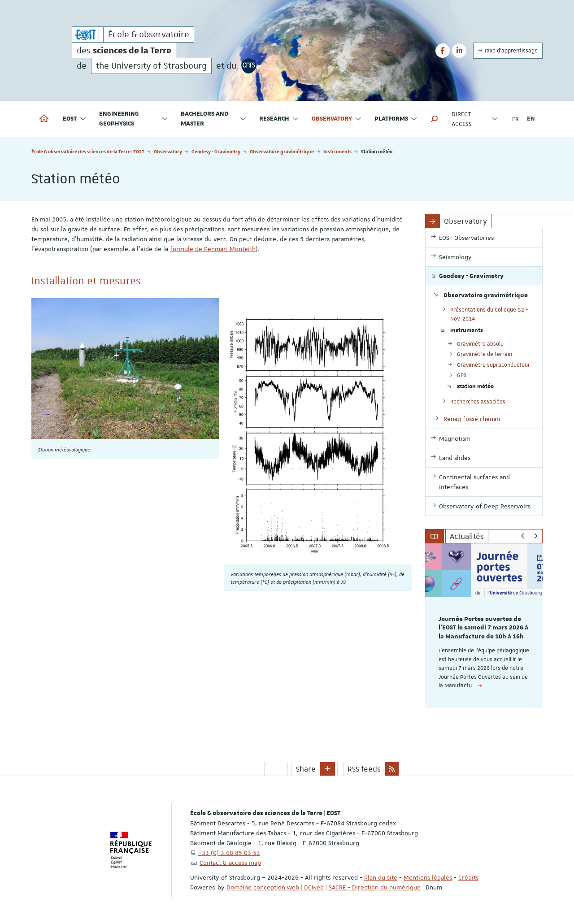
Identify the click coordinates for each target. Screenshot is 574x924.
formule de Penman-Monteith (213, 249)
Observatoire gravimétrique (282, 151)
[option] (484, 626)
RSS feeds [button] (364, 769)
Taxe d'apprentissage (508, 51)
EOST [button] (75, 119)
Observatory (168, 151)
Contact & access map (230, 863)
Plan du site (381, 877)
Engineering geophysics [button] (134, 119)
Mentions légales (428, 877)
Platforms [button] (396, 119)
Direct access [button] (475, 119)
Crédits (468, 877)
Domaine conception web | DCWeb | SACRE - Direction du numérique (324, 887)
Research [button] (279, 119)
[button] (435, 119)
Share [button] (306, 769)
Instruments (337, 151)
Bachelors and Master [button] (214, 119)
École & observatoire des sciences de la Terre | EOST (88, 151)
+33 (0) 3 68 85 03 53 (229, 853)
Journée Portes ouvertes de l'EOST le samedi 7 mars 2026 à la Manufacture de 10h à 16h (483, 628)
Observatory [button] (337, 119)
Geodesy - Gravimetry (216, 151)
